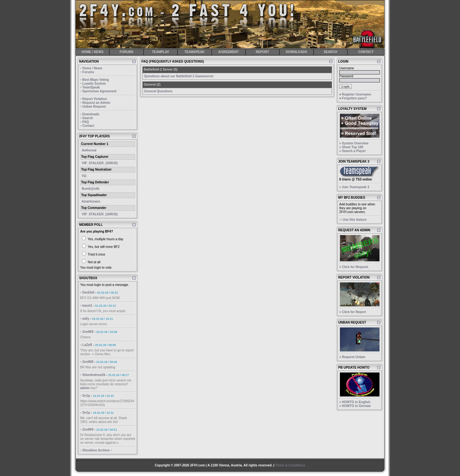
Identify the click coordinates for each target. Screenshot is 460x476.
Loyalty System (94, 84)
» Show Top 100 (351, 147)
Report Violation (95, 99)
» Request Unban (352, 357)
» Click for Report (353, 312)
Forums (88, 72)
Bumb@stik (91, 189)
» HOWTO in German (355, 406)
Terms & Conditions (290, 465)
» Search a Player (353, 151)
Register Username (356, 94)
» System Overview (354, 143)
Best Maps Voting (96, 80)
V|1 (84, 176)
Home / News (92, 68)
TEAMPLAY (160, 52)
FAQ (86, 122)
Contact (88, 126)
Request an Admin (96, 103)
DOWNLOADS (297, 52)
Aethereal (89, 150)
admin (85, 388)
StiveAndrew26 (94, 375)
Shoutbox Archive (96, 450)
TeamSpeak (91, 87)
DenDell (88, 292)
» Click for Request (354, 267)
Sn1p (86, 396)
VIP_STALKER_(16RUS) (100, 163)
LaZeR (87, 345)
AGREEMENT (228, 52)
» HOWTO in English (355, 402)
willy (86, 319)
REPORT (263, 52)
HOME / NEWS (93, 52)
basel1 (87, 306)
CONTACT (366, 52)
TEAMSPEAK (194, 52)
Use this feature (355, 220)
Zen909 (88, 332)
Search (88, 118)
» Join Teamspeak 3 (354, 187)
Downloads (91, 114)
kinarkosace (91, 201)
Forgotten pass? (354, 98)
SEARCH (330, 52)
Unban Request (94, 107)
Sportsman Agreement (100, 91)
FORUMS (126, 52)
